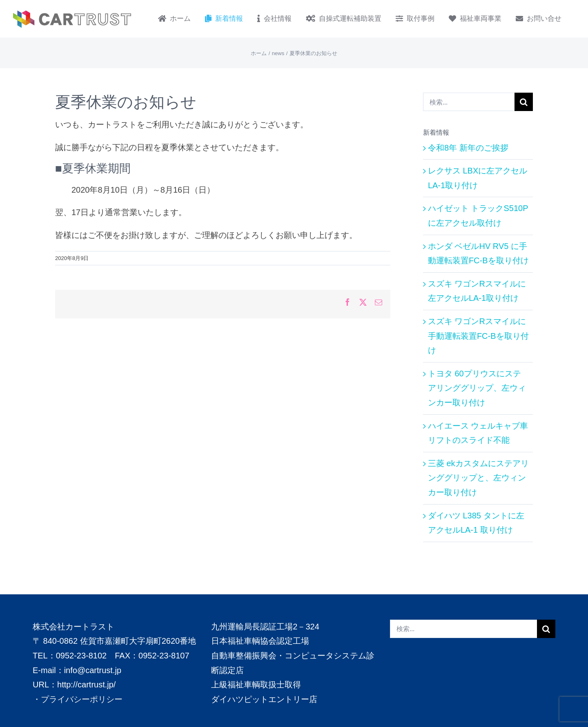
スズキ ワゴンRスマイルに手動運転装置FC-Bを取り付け (478, 336)
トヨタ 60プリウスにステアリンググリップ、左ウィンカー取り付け (477, 388)
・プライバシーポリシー (78, 699)
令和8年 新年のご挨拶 (468, 148)
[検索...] (469, 102)
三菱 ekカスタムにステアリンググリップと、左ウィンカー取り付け (478, 478)
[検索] (524, 102)
